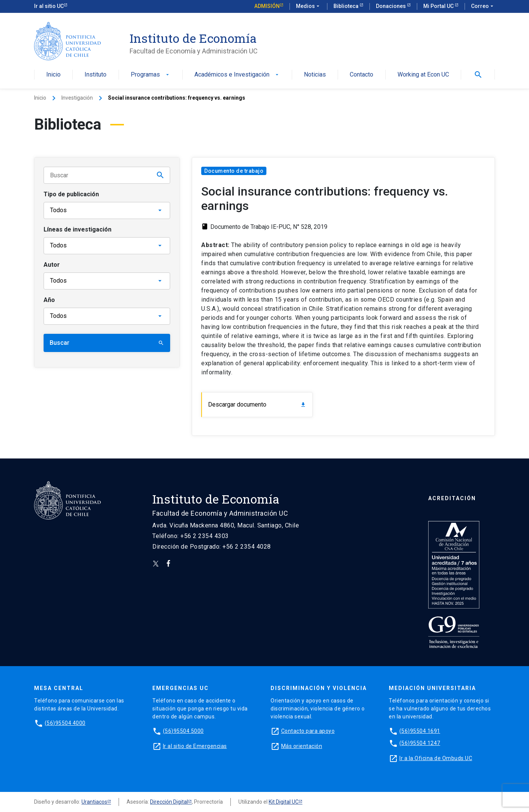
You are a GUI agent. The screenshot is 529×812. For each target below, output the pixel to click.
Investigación (77, 98)
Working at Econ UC (423, 75)
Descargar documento (257, 404)
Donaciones (391, 6)
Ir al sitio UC (49, 6)
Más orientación (302, 746)
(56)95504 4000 (65, 723)
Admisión (267, 6)
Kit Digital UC (284, 802)
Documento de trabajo (234, 171)
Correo (483, 6)
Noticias (315, 75)
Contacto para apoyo (308, 731)
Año (49, 300)
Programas (151, 75)
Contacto (362, 75)
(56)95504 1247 (420, 743)
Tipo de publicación (71, 194)
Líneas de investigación (77, 229)
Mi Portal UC (439, 6)
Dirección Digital (169, 802)
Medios (308, 6)
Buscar (107, 343)
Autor (52, 265)
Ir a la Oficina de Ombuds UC (436, 758)
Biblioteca (347, 6)
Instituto (95, 75)
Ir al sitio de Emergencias (195, 746)
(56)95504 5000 (183, 731)
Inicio (53, 75)
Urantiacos (94, 802)
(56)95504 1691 (420, 731)
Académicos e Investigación (237, 75)
